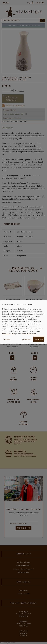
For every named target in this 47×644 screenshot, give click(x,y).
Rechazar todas (27, 339)
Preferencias (7, 339)
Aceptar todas (39, 339)
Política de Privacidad (29, 334)
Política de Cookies (9, 334)
